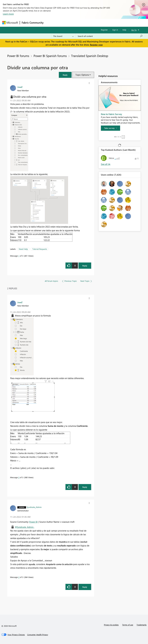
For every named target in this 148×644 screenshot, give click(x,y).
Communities (88, 23)
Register (104, 30)
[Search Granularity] (63, 36)
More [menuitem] (110, 23)
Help (124, 30)
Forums (50, 23)
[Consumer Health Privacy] (38, 635)
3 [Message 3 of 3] (19, 477)
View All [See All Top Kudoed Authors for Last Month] (106, 164)
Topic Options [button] (82, 75)
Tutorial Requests (40, 249)
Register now (96, 45)
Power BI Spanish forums (50, 56)
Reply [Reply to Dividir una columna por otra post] (85, 266)
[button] (65, 75)
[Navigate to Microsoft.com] (10, 23)
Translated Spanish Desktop (90, 56)
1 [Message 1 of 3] (19, 256)
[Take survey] (110, 128)
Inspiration (63, 23)
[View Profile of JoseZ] (20, 87)
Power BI (33, 522)
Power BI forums (18, 56)
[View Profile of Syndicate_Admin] (34, 507)
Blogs (100, 23)
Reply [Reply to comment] (85, 487)
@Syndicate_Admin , (25, 527)
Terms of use (128, 625)
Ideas (75, 23)
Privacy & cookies (111, 625)
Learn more (8, 14)
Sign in (115, 30)
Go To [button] (134, 30)
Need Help (23, 249)
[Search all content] (110, 36)
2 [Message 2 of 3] (19, 577)
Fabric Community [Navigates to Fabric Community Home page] (33, 23)
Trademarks (142, 625)
